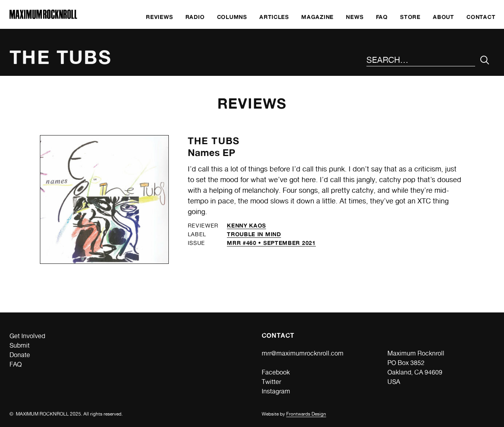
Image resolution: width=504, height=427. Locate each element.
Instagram (276, 391)
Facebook (276, 372)
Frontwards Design (306, 414)
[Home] (43, 17)
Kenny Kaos (246, 225)
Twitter (271, 382)
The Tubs (214, 141)
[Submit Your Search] (485, 60)
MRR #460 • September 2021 (271, 243)
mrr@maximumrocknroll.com (303, 353)
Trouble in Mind (254, 234)
